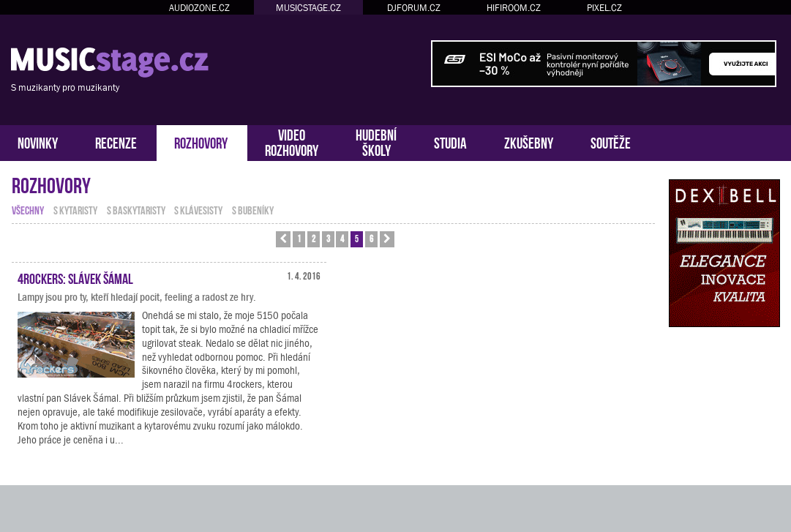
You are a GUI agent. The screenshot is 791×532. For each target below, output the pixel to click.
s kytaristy (75, 209)
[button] (283, 239)
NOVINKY (38, 142)
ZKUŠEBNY (529, 142)
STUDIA (450, 142)
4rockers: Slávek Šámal (75, 277)
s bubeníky (253, 209)
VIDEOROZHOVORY (292, 141)
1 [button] (299, 238)
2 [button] (314, 238)
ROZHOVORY (201, 142)
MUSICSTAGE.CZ (308, 8)
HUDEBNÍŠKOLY (376, 141)
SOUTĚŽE (611, 142)
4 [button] (342, 238)
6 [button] (371, 238)
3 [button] (328, 238)
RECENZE (116, 142)
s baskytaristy (136, 209)
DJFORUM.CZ (414, 8)
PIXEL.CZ (604, 8)
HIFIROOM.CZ (514, 8)
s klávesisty (198, 209)
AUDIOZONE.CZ (199, 8)
